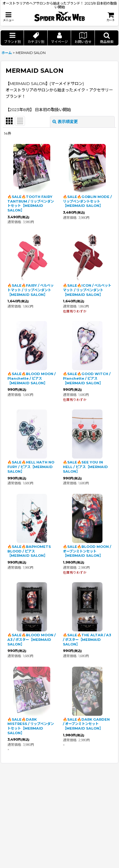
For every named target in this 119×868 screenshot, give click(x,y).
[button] (8, 17)
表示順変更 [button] (65, 122)
